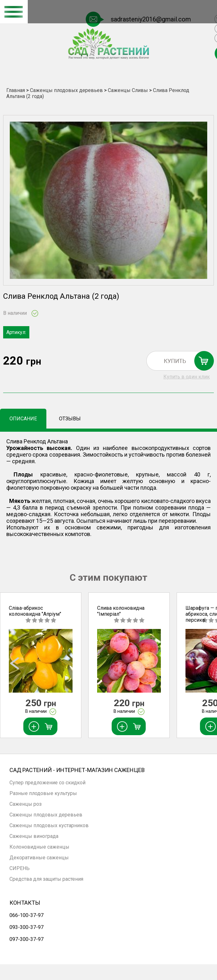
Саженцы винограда (34, 836)
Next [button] (201, 665)
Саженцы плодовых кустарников (49, 825)
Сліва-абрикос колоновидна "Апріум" (35, 611)
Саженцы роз (26, 804)
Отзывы (70, 419)
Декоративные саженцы (39, 858)
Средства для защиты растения (46, 879)
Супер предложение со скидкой (47, 783)
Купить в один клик (187, 377)
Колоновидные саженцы (39, 847)
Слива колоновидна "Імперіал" (121, 611)
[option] (41, 665)
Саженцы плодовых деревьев (66, 90)
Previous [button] (16, 665)
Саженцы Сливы (129, 90)
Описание (23, 419)
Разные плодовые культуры (43, 793)
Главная (16, 90)
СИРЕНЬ (20, 868)
